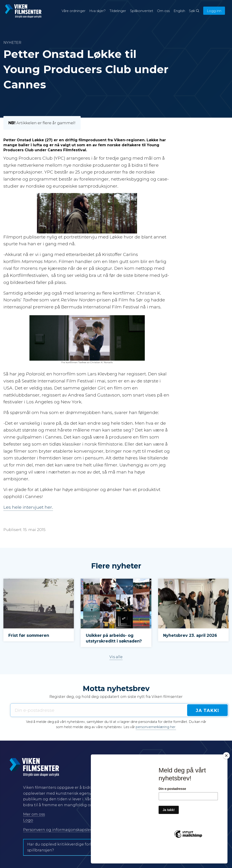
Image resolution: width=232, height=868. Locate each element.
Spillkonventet (142, 11)
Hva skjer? (97, 11)
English (179, 11)
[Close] (226, 772)
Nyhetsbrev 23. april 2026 (190, 635)
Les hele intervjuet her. (28, 507)
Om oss (163, 11)
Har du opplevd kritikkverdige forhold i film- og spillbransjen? (72, 847)
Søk (194, 11)
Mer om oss (34, 814)
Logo (28, 820)
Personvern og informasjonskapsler (57, 830)
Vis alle (116, 657)
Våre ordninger (74, 11)
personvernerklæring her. (156, 727)
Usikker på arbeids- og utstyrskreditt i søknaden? (114, 638)
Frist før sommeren (29, 635)
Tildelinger (118, 11)
